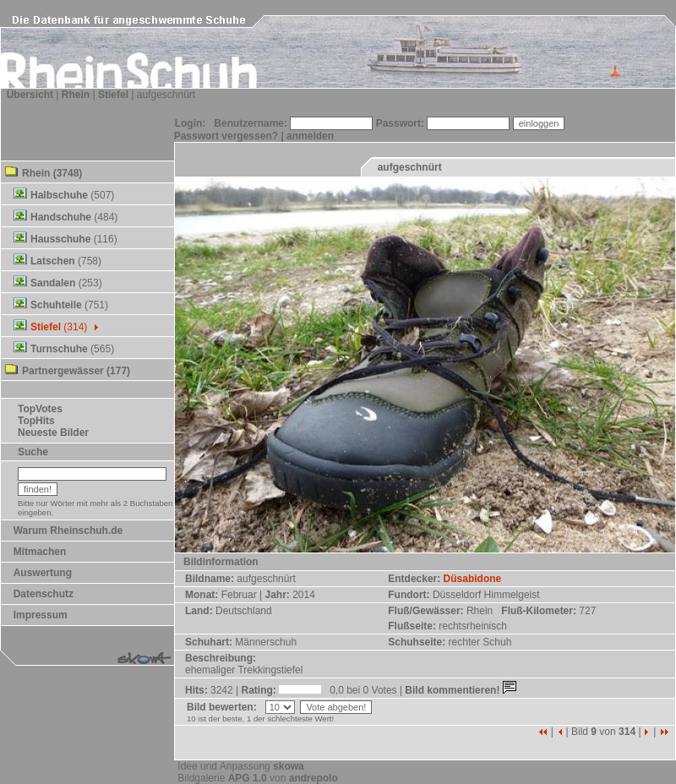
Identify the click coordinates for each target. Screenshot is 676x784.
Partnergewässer (63, 371)
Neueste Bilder (53, 433)
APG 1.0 (248, 778)
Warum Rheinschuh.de (68, 531)
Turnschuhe (59, 349)
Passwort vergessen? (226, 136)
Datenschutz (44, 594)
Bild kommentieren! (462, 690)
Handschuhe (61, 217)
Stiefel (113, 95)
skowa (289, 766)
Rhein (76, 95)
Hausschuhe (60, 239)
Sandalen (53, 283)
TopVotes (40, 409)
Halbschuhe (59, 195)
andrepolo (313, 778)
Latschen (53, 261)
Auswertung (43, 573)
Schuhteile (56, 305)
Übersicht (30, 95)
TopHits (36, 421)
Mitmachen (40, 552)
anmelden (310, 136)
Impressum (41, 615)
